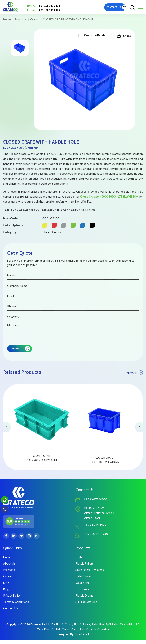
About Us (9, 567)
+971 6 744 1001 (95, 528)
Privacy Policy (12, 599)
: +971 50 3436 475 (43, 10)
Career (8, 580)
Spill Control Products (90, 573)
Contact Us (11, 612)
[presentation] (7, 439)
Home (7, 19)
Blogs (7, 593)
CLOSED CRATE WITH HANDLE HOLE (68, 19)
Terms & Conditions (16, 605)
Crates (35, 19)
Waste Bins (83, 586)
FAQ (6, 586)
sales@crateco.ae (96, 502)
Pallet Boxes (84, 580)
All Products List (86, 605)
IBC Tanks (82, 593)
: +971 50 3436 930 (43, 6)
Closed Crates (52, 240)
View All (135, 384)
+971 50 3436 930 (96, 537)
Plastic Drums (84, 599)
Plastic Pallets (85, 567)
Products (20, 19)
